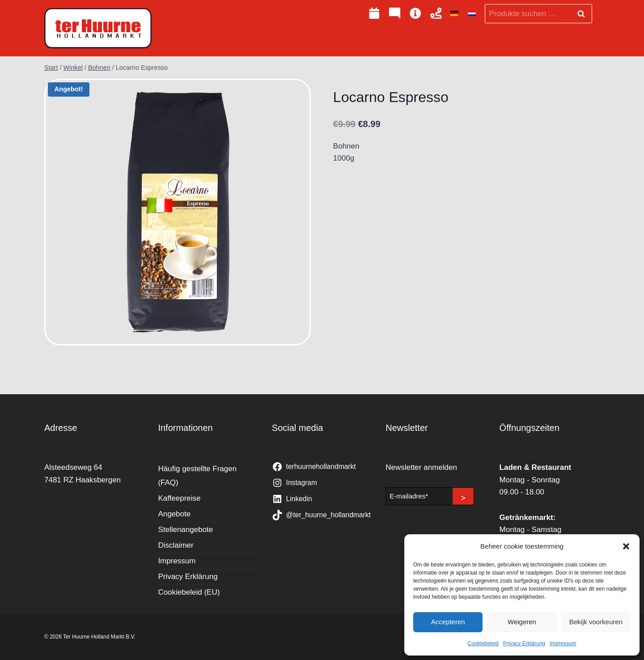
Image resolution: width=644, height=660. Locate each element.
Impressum (563, 643)
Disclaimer (176, 545)
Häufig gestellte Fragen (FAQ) (197, 476)
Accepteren (448, 622)
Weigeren (522, 622)
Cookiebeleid (483, 643)
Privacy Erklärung (524, 643)
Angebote (174, 514)
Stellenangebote (185, 530)
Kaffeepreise (179, 498)
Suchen (584, 14)
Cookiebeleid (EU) (189, 592)
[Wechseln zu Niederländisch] (472, 14)
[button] (626, 546)
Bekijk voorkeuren (596, 622)
